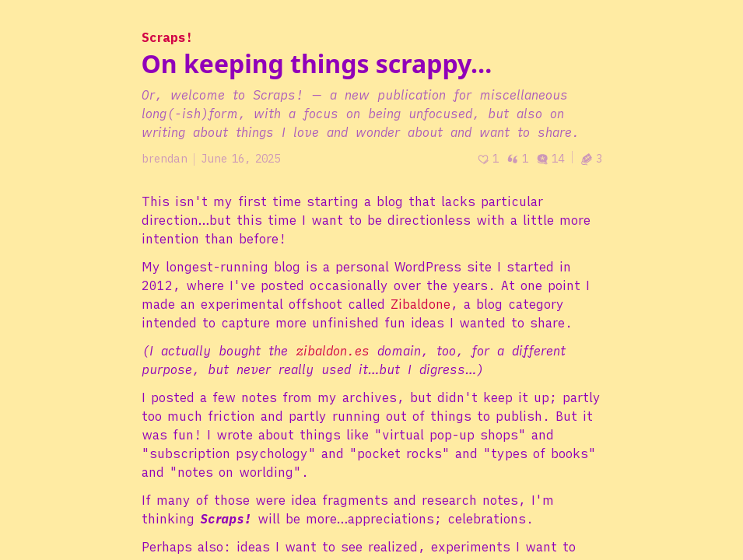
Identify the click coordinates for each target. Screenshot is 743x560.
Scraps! (167, 37)
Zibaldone (421, 304)
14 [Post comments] (550, 159)
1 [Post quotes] (517, 159)
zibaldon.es (333, 351)
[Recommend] (488, 159)
